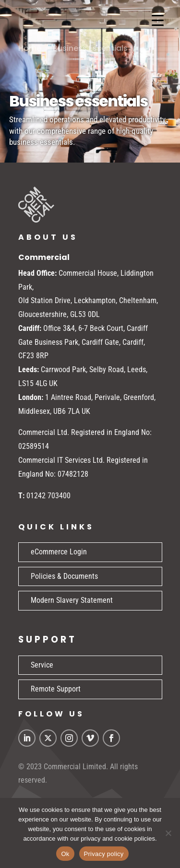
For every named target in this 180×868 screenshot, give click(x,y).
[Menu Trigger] (158, 20)
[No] (168, 833)
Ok (65, 854)
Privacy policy (104, 854)
